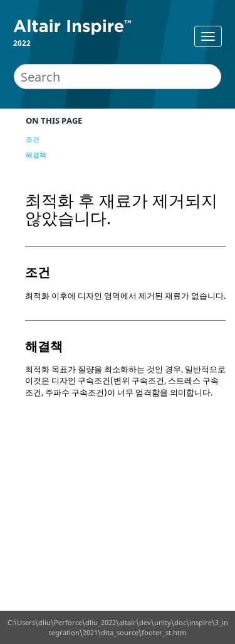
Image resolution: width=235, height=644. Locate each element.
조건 (33, 139)
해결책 (36, 155)
